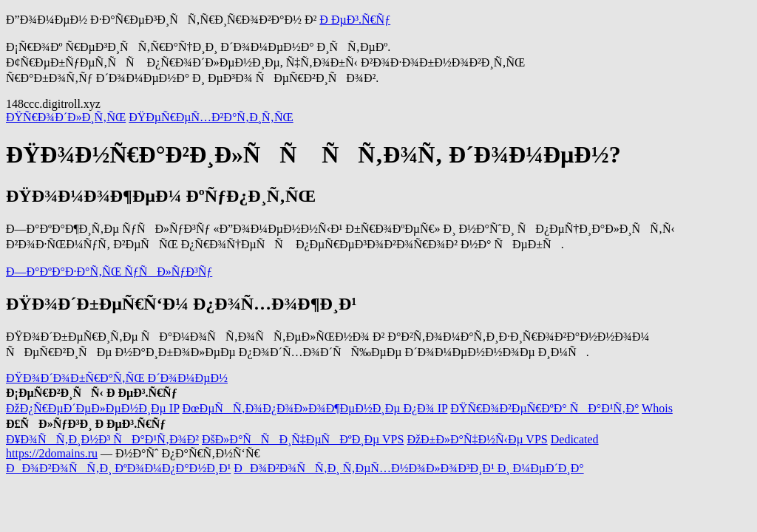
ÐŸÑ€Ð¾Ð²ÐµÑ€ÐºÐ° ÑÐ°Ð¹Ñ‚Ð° (544, 408)
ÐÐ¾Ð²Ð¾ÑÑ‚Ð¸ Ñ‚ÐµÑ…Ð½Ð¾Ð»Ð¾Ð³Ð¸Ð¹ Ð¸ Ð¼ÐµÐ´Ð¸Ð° (408, 468)
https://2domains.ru (52, 453)
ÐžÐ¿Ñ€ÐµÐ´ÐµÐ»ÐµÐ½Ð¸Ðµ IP (92, 408)
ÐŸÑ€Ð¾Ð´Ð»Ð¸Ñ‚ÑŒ (66, 117)
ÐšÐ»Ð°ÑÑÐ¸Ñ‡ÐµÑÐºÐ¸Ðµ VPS (303, 439)
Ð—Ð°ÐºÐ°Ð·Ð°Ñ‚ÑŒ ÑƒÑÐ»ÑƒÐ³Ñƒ (109, 272)
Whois (657, 408)
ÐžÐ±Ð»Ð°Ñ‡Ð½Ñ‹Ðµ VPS (477, 439)
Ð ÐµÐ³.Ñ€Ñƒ (355, 20)
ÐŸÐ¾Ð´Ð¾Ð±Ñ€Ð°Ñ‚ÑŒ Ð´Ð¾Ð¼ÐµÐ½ (117, 378)
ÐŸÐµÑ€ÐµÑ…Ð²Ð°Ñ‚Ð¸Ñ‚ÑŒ (211, 117)
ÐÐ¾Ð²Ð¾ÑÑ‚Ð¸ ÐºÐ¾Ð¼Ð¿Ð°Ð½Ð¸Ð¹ (118, 468)
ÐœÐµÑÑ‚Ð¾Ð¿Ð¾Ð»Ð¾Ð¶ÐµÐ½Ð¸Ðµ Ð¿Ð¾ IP (315, 408)
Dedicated (575, 439)
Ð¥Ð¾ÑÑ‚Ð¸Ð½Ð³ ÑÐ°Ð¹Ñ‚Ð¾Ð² (102, 439)
